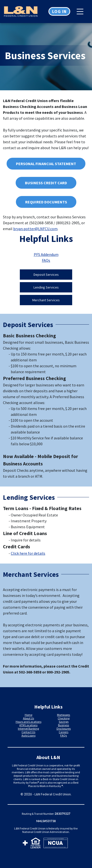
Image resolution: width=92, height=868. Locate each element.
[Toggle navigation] (81, 12)
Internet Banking (28, 729)
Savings (64, 722)
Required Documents (46, 202)
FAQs (46, 260)
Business (63, 725)
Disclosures (64, 729)
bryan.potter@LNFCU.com (35, 229)
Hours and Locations (29, 722)
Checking (64, 718)
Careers (63, 732)
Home (29, 715)
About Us (29, 718)
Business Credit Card (46, 183)
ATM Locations (28, 725)
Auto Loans (29, 735)
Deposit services (46, 275)
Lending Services (46, 287)
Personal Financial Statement (42, 164)
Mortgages (63, 715)
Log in (59, 11)
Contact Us (28, 732)
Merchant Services (46, 300)
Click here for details (28, 553)
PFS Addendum (46, 254)
